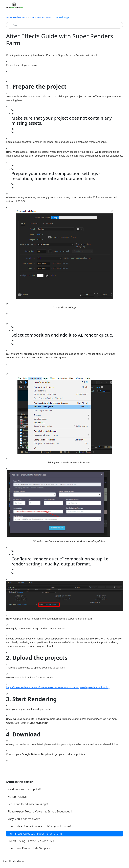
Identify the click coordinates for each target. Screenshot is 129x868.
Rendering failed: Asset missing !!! (28, 804)
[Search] (64, 25)
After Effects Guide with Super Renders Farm (35, 834)
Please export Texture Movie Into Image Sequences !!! (40, 811)
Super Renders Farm (17, 17)
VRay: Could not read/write (24, 819)
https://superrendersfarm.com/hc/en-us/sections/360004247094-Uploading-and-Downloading (58, 687)
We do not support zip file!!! (24, 789)
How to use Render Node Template (29, 848)
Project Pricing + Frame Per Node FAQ (31, 841)
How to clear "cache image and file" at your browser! (39, 826)
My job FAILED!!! (17, 797)
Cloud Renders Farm (41, 17)
